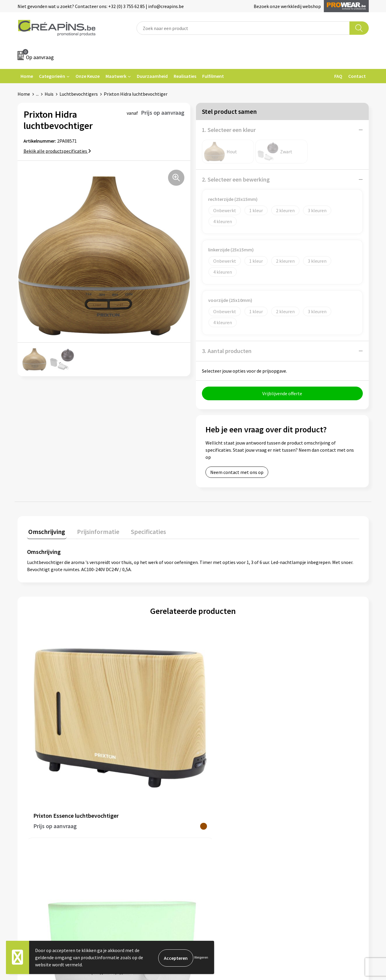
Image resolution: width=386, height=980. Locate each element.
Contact (357, 76)
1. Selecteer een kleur (229, 130)
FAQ (338, 76)
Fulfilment (213, 76)
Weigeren (201, 957)
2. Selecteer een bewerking (236, 179)
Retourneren (214, 814)
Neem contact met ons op (237, 474)
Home (27, 76)
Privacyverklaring (305, 814)
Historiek (123, 814)
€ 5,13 (296, 723)
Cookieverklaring (305, 805)
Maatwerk (116, 76)
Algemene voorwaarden (311, 795)
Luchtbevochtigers (79, 94)
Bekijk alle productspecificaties (57, 151)
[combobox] (243, 28)
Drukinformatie (129, 805)
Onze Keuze (88, 76)
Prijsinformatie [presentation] (94, 532)
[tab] (45, 533)
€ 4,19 (213, 723)
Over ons (122, 823)
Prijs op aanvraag (55, 731)
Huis (49, 94)
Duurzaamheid (152, 76)
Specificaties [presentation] (142, 532)
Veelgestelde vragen (221, 805)
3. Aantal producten (227, 351)
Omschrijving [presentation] (45, 532)
